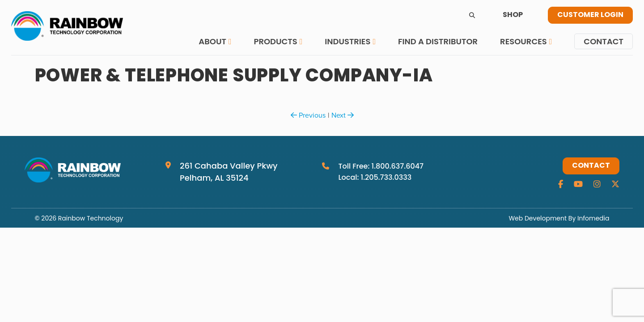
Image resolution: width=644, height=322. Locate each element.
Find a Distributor (438, 41)
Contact (604, 41)
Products (275, 41)
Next (343, 115)
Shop (513, 15)
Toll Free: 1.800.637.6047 (381, 166)
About (212, 41)
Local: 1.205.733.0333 (375, 177)
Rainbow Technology (91, 218)
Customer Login (590, 15)
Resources (523, 41)
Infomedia (593, 218)
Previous (308, 115)
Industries (347, 41)
